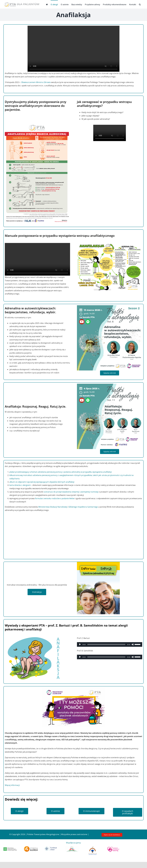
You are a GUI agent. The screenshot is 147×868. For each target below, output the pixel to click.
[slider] (106, 644)
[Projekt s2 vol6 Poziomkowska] (110, 306)
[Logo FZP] (93, 847)
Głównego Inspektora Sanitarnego (83, 507)
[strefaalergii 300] (31, 847)
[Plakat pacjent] (37, 126)
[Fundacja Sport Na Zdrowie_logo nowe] (72, 847)
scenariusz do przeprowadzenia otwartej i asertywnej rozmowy (71, 492)
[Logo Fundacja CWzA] (52, 847)
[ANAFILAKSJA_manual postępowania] (110, 244)
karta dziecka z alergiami (20, 485)
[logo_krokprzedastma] (113, 847)
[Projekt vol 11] (110, 385)
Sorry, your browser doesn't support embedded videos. (73, 49)
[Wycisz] (133, 644)
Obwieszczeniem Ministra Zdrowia (36, 82)
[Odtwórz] (80, 644)
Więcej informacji (12, 785)
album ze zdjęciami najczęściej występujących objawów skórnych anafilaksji (42, 482)
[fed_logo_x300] (10, 848)
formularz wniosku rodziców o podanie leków (55, 498)
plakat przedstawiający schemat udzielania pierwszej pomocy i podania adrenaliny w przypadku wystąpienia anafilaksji (61, 472)
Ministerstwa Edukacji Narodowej (53, 507)
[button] (140, 4)
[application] (110, 644)
